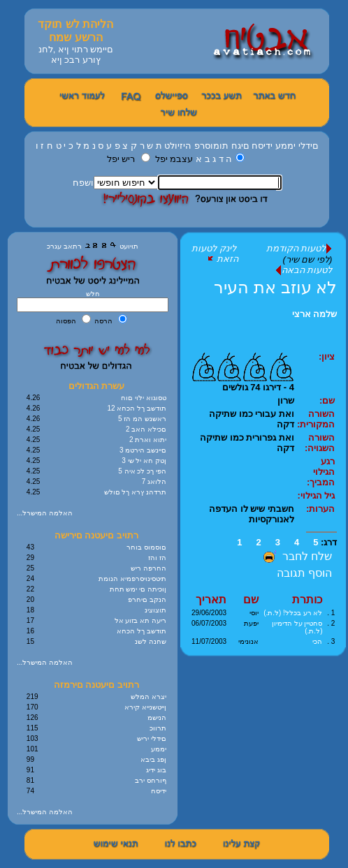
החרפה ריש (148, 568)
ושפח (83, 183)
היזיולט (178, 146)
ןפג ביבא (153, 759)
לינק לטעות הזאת (215, 253)
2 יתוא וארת (148, 440)
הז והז (157, 558)
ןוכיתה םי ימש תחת (138, 589)
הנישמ (157, 718)
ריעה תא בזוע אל (140, 620)
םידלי (309, 146)
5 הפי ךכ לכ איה (142, 471)
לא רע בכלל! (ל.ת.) (293, 613)
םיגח (240, 146)
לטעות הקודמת (299, 248)
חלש (93, 294)
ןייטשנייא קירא (145, 707)
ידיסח (262, 146)
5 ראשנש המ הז (142, 419)
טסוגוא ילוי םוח (144, 398)
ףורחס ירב (151, 780)
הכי (317, 641)
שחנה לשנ (151, 641)
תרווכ (158, 728)
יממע (285, 146)
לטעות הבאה (304, 270)
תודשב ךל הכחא (142, 631)
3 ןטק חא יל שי (144, 461)
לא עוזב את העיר (275, 287)
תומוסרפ (211, 146)
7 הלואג (154, 481)
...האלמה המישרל (45, 513)
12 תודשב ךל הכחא (137, 408)
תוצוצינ (155, 610)
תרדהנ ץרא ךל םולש (135, 492)
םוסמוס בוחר (146, 547)
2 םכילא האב (146, 429)
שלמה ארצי (315, 314)
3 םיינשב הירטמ (143, 450)
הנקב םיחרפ (147, 599)
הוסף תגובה (304, 573)
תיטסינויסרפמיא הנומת (132, 579)
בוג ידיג (156, 770)
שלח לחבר (296, 556)
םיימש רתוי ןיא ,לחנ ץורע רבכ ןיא (76, 54)
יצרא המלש (148, 697)
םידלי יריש (152, 738)
